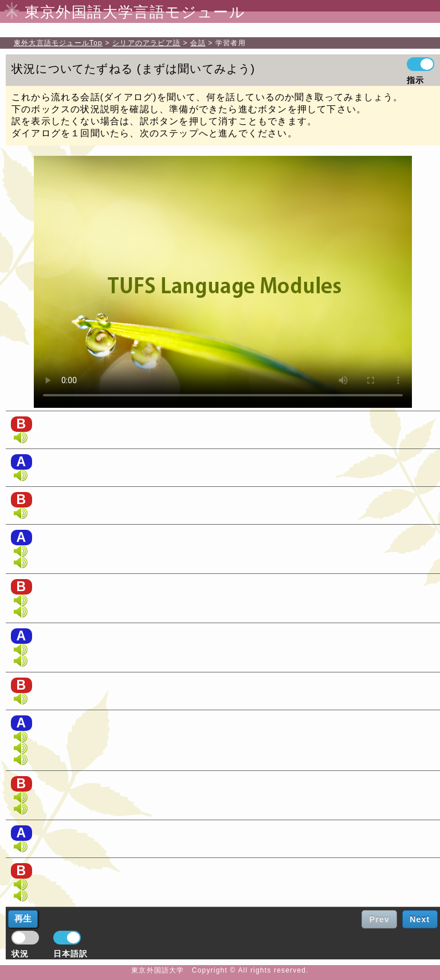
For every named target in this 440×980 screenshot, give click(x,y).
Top (58, 43)
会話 (198, 43)
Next (420, 919)
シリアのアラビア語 (146, 43)
